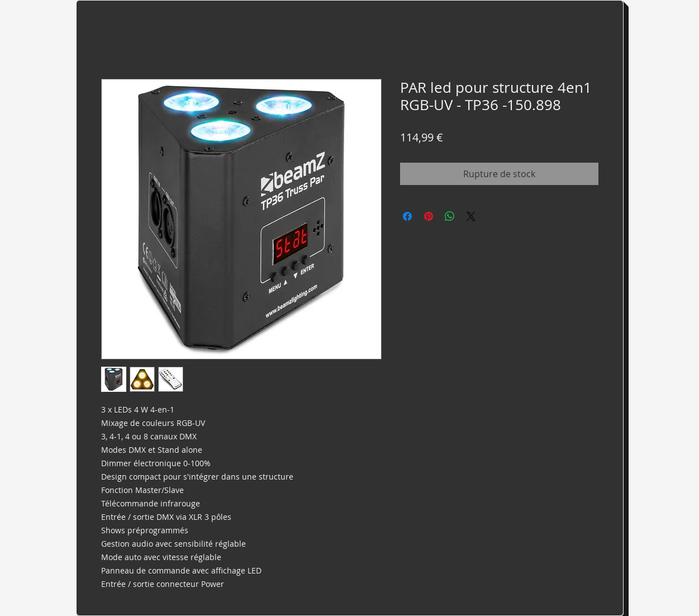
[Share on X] (471, 216)
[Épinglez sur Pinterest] (429, 216)
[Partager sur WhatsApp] (450, 216)
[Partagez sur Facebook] (407, 216)
